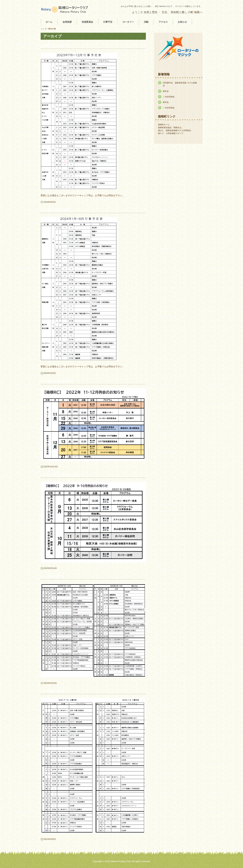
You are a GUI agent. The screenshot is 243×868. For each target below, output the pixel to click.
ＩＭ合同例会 (169, 97)
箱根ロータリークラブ (65, 9)
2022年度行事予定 (53, 576)
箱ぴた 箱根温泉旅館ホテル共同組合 (175, 130)
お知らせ (182, 22)
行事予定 (108, 22)
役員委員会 (87, 22)
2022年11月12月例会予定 (57, 381)
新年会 (166, 91)
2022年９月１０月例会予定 (58, 475)
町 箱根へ (197, 12)
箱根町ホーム (164, 125)
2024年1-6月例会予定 (55, 210)
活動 (146, 22)
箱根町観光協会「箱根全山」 (171, 128)
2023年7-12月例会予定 (56, 46)
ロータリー (128, 22)
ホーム (49, 22)
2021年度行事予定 (53, 691)
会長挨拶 (67, 22)
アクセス (163, 22)
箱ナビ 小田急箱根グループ (171, 133)
